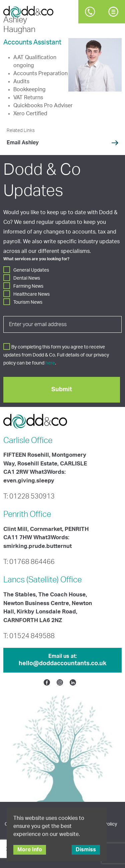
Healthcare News (31, 294)
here (50, 363)
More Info (30, 850)
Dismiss (86, 850)
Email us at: (62, 661)
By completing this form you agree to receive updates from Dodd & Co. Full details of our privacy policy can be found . (56, 355)
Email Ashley (23, 143)
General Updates (31, 270)
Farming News (28, 286)
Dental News (27, 278)
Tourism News (28, 302)
